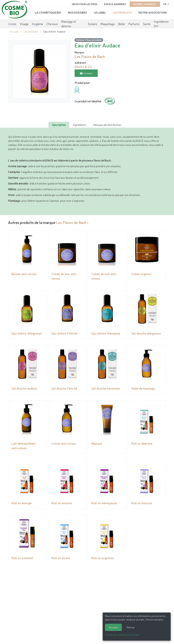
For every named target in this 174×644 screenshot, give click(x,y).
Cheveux (52, 23)
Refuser (131, 627)
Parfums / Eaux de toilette (89, 40)
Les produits (122, 12)
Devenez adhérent (145, 4)
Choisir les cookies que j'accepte (122, 635)
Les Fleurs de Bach (71, 222)
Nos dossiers (78, 12)
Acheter (86, 73)
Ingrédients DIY (161, 23)
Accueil (14, 31)
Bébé (121, 23)
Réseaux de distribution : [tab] (108, 124)
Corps (12, 23)
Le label (100, 12)
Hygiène (37, 23)
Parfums (134, 23)
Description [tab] (59, 124)
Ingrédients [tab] (80, 124)
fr (165, 4)
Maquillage (108, 23)
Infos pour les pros (85, 4)
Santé (147, 23)
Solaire (92, 23)
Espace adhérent (115, 4)
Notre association (153, 12)
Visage (24, 23)
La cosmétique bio (48, 12)
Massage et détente (69, 23)
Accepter (113, 627)
